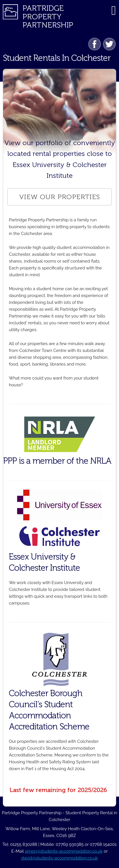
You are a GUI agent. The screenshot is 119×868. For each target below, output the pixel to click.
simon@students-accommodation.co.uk (64, 851)
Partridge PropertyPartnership (48, 17)
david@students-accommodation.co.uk (59, 858)
